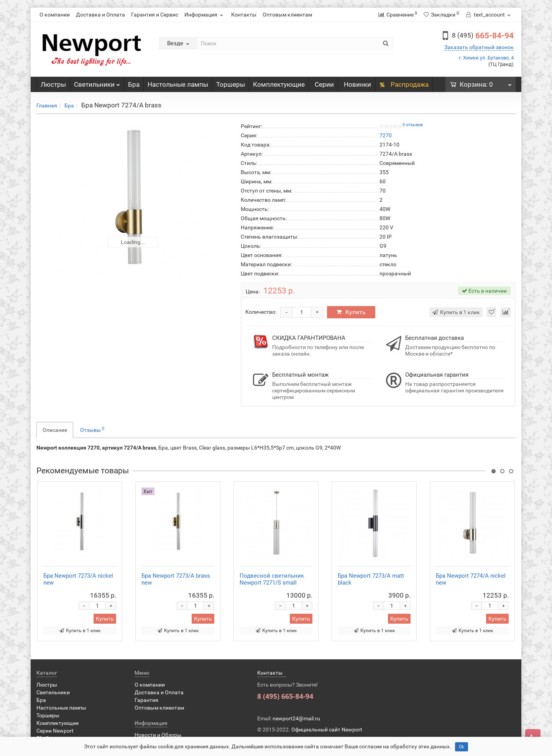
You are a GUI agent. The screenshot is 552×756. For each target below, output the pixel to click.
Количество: (261, 312)
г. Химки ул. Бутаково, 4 (486, 58)
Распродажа (404, 84)
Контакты (244, 15)
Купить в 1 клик (80, 631)
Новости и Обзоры (158, 735)
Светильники (97, 82)
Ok (462, 747)
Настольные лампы (178, 84)
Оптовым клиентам (287, 15)
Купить (351, 312)
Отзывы (92, 430)
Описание (55, 430)
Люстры (53, 84)
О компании (55, 15)
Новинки (357, 84)
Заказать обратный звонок (479, 47)
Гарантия (146, 700)
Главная (47, 105)
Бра (134, 84)
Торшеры (231, 84)
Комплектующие (279, 84)
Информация (205, 15)
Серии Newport (55, 731)
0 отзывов (413, 125)
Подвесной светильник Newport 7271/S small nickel (272, 583)
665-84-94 (483, 36)
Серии (324, 84)
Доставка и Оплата (100, 15)
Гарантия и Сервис (155, 15)
